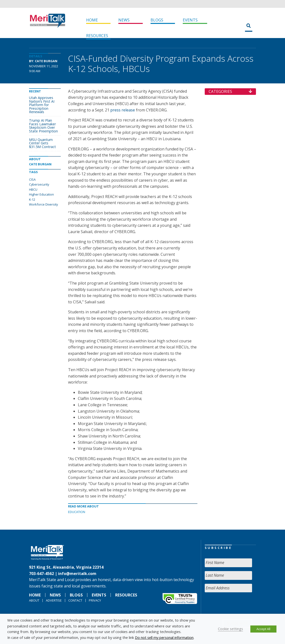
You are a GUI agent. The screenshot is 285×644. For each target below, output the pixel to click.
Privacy (95, 600)
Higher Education (41, 194)
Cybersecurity (39, 184)
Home (92, 20)
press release (123, 110)
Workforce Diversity (43, 204)
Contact (75, 600)
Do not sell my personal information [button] (164, 637)
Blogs (157, 20)
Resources (97, 36)
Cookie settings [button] (230, 629)
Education (77, 512)
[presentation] (242, 606)
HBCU (33, 189)
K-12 (32, 199)
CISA (32, 179)
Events (190, 20)
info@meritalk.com (77, 574)
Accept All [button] (263, 629)
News (124, 20)
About (34, 600)
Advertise (54, 600)
